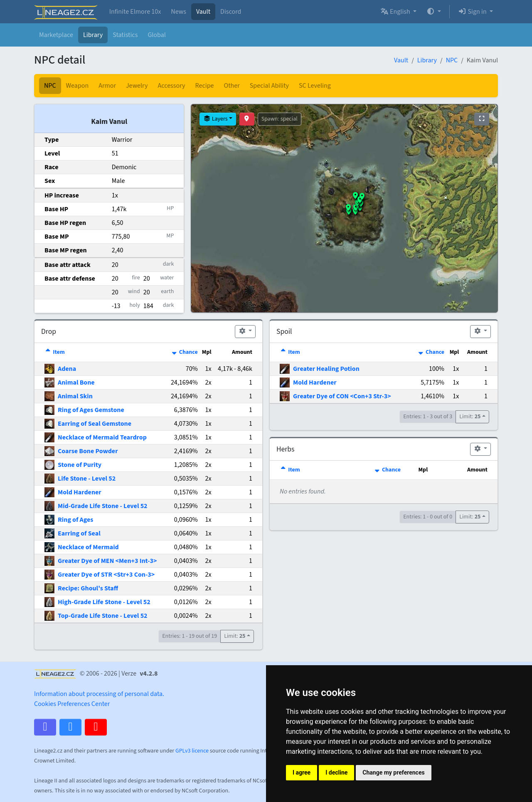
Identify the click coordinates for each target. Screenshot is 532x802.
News (179, 12)
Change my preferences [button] (393, 772)
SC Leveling (315, 86)
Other (232, 86)
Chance (184, 352)
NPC (452, 60)
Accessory (172, 86)
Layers (215, 119)
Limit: (235, 636)
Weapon (78, 86)
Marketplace (56, 35)
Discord (231, 12)
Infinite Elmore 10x (135, 12)
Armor (107, 86)
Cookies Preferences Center (72, 704)
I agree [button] (302, 772)
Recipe (205, 86)
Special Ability (269, 86)
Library (93, 35)
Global (156, 35)
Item (55, 352)
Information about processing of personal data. (99, 694)
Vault (203, 12)
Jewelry (137, 86)
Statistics (125, 35)
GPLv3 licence (192, 751)
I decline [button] (336, 772)
